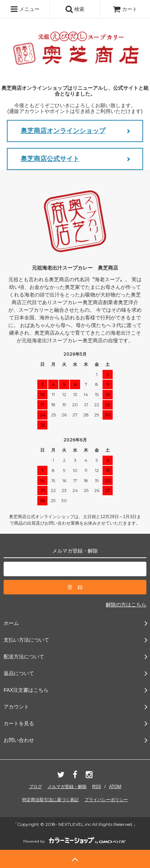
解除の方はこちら (126, 605)
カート (125, 9)
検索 (75, 9)
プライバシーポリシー (106, 800)
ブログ (36, 787)
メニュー (25, 9)
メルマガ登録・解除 (67, 787)
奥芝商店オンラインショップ (63, 131)
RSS (97, 787)
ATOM (115, 787)
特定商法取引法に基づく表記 (50, 800)
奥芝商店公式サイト (50, 159)
